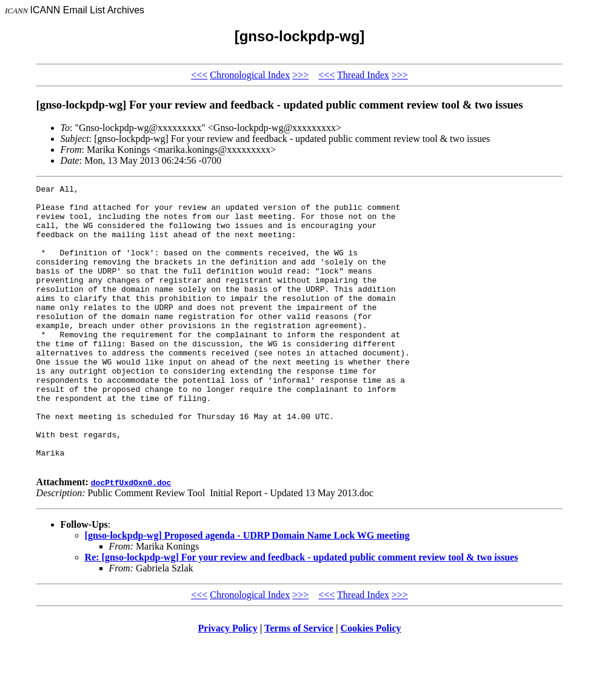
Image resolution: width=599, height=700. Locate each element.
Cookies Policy (371, 685)
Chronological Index (250, 75)
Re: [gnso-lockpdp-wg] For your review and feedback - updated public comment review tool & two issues (302, 614)
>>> (300, 75)
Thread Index (363, 75)
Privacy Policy (228, 685)
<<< (199, 75)
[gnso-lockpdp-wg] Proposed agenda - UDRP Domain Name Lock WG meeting (247, 592)
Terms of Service (299, 685)
